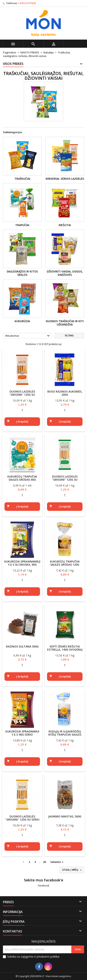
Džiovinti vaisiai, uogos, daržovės (65, 273)
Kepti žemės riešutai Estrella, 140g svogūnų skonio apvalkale (65, 650)
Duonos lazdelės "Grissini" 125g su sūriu (22, 818)
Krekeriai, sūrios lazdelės (65, 179)
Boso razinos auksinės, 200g (65, 393)
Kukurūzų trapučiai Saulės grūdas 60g (22, 478)
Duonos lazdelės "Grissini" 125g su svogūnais (65, 480)
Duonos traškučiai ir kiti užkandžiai (65, 323)
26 (44, 862)
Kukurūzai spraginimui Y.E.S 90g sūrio (22, 733)
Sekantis (57, 862)
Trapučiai (22, 225)
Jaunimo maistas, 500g (65, 816)
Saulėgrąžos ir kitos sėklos (22, 273)
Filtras (69, 336)
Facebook (44, 885)
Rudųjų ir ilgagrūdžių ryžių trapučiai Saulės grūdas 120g (65, 735)
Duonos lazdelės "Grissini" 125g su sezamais (22, 395)
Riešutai (65, 225)
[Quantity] (22, 410)
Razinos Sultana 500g (22, 646)
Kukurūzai (22, 321)
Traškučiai (22, 179)
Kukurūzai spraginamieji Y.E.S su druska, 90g (22, 563)
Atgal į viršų (72, 870)
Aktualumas (28, 336)
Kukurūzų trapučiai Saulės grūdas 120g (65, 563)
